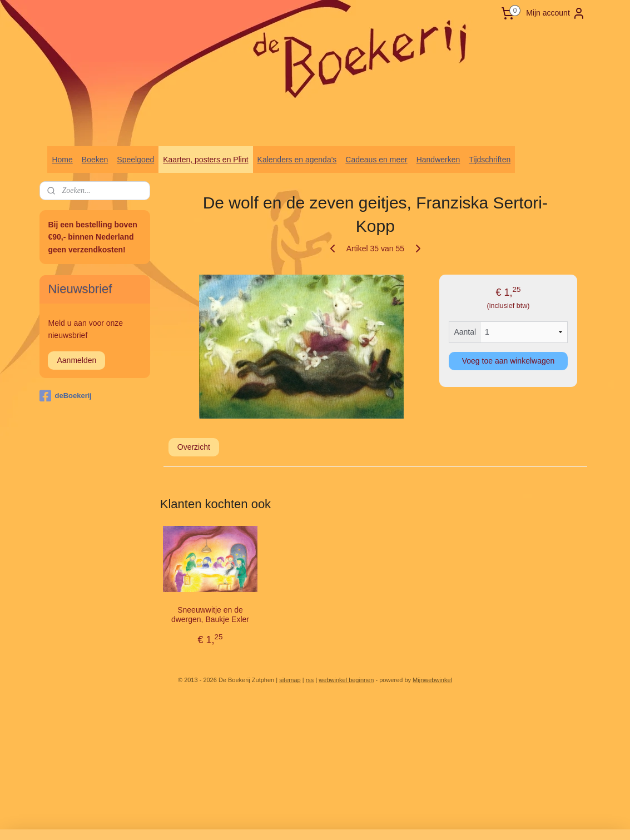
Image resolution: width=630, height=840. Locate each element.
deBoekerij (65, 396)
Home (62, 160)
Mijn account (556, 13)
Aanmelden (76, 360)
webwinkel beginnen (346, 680)
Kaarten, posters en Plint (205, 160)
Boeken (95, 160)
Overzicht (193, 447)
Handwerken (438, 160)
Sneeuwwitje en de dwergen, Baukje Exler (210, 615)
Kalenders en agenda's (297, 160)
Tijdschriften (490, 160)
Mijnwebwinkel (432, 680)
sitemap (290, 680)
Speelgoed (135, 160)
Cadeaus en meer (376, 160)
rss (310, 680)
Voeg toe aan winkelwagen (508, 361)
